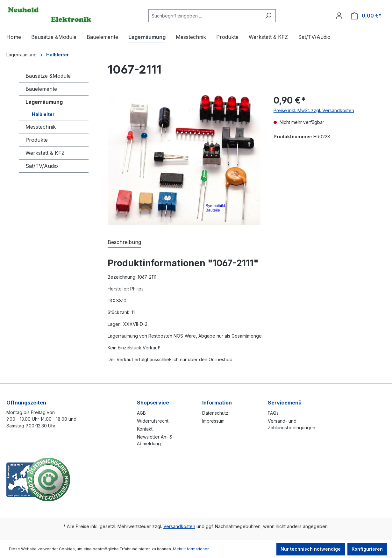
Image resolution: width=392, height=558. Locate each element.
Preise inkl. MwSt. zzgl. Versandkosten (314, 110)
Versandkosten (179, 526)
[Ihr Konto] (339, 16)
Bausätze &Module (48, 76)
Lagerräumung (44, 102)
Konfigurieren (367, 549)
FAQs (273, 413)
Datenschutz (215, 413)
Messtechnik (41, 127)
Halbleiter (43, 114)
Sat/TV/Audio (42, 166)
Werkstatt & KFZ (45, 153)
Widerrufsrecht (153, 421)
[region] (184, 159)
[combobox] (205, 16)
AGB (141, 413)
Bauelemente (41, 89)
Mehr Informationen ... (193, 549)
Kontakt (145, 429)
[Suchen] (268, 16)
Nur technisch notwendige (311, 549)
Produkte (37, 140)
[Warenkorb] (366, 16)
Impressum (213, 421)
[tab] (124, 242)
